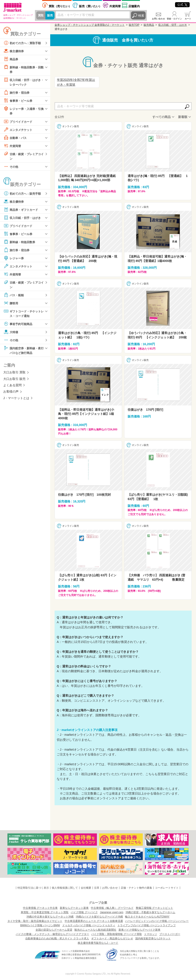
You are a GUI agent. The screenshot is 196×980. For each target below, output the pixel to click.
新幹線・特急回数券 (20, 243)
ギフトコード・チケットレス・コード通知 (23, 314)
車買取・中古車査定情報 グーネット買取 (45, 912)
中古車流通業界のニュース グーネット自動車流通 (94, 921)
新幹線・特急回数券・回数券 (23, 69)
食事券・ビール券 (19, 101)
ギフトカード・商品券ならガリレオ (112, 938)
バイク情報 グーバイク (84, 912)
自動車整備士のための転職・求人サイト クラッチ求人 (57, 938)
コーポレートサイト (167, 888)
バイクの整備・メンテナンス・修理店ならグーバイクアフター (52, 934)
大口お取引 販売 (14, 381)
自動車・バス (16, 138)
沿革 (97, 888)
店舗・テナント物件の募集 (136, 888)
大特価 (11, 333)
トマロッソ (151, 934)
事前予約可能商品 (19, 325)
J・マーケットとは (16, 400)
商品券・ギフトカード (22, 211)
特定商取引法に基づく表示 (33, 888)
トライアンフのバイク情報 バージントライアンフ (147, 925)
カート (188, 19)
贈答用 (11, 304)
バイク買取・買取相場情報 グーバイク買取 (116, 934)
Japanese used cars (112, 912)
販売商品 (149, 25)
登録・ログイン (174, 19)
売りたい (60, 6)
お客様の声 (11, 393)
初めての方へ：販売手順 (23, 194)
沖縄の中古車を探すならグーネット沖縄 (50, 917)
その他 (11, 168)
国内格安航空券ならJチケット (153, 938)
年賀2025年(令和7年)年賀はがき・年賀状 (76, 82)
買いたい (90, 6)
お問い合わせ (158, 19)
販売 (51, 16)
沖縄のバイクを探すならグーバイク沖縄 (99, 917)
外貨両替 (115, 6)
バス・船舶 (14, 296)
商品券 (11, 59)
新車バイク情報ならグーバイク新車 (139, 930)
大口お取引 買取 (14, 374)
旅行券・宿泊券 (17, 93)
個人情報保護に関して (65, 888)
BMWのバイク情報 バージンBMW (40, 925)
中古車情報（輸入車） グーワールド (112, 908)
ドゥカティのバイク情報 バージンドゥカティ (89, 925)
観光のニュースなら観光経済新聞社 (95, 930)
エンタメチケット (19, 130)
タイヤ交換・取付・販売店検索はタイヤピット (35, 921)
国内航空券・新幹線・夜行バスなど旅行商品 (23, 352)
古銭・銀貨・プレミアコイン (23, 157)
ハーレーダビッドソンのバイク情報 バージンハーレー (157, 921)
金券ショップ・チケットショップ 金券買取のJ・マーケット (90, 25)
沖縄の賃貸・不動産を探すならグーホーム (150, 912)
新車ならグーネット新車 (74, 908)
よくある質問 (12, 387)
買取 (41, 16)
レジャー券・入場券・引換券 (23, 111)
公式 (182, 5)
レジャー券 (14, 259)
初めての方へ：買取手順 (23, 43)
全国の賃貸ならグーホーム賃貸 (54, 930)
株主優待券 (14, 51)
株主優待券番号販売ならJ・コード (98, 943)
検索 (141, 16)
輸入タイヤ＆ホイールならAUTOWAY (147, 917)
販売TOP (134, 25)
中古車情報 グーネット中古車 (40, 908)
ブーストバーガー (170, 934)
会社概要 (86, 888)
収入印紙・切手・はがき (23, 219)
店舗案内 (134, 6)
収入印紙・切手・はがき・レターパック (22, 82)
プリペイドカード (19, 122)
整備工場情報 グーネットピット (154, 908)
